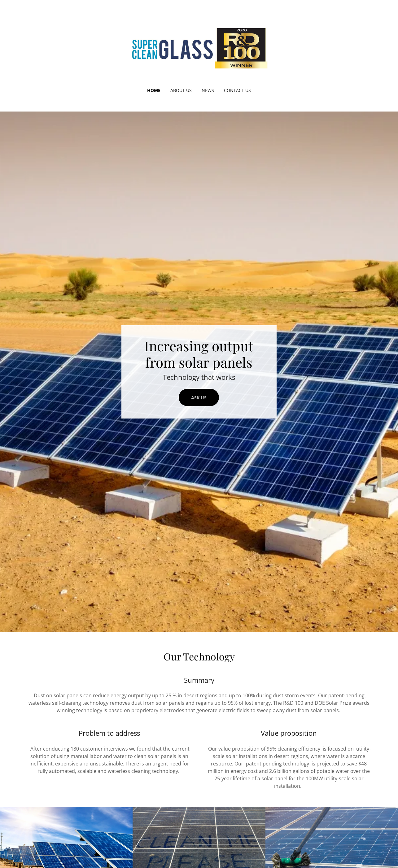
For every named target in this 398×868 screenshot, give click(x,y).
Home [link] (154, 90)
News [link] (208, 90)
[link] (199, 48)
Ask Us (199, 398)
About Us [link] (181, 90)
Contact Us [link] (237, 90)
